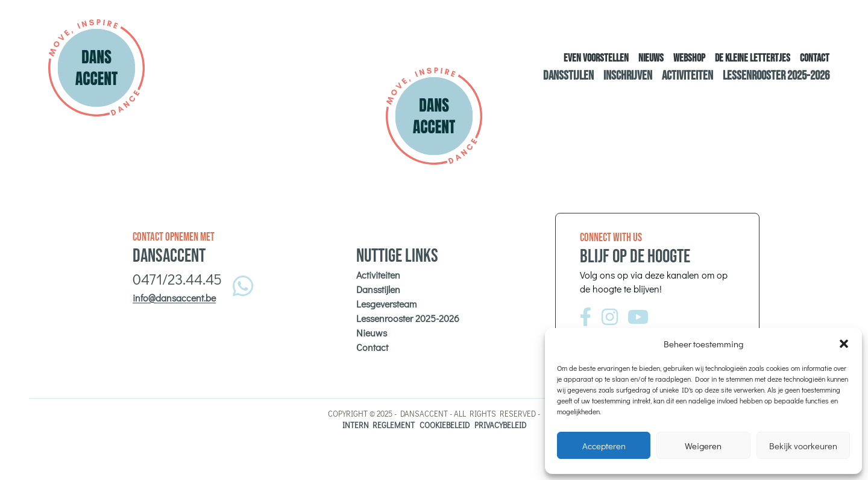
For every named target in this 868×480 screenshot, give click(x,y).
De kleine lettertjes (753, 58)
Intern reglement (379, 425)
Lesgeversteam (386, 304)
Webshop (689, 58)
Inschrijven (628, 76)
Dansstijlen (568, 76)
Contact (815, 58)
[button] (844, 344)
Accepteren (604, 446)
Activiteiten (687, 76)
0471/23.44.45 (177, 279)
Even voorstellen (596, 58)
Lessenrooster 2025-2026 (776, 76)
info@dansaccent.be (174, 298)
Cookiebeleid (445, 425)
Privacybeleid (500, 425)
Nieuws (651, 58)
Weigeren (703, 446)
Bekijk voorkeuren (803, 446)
